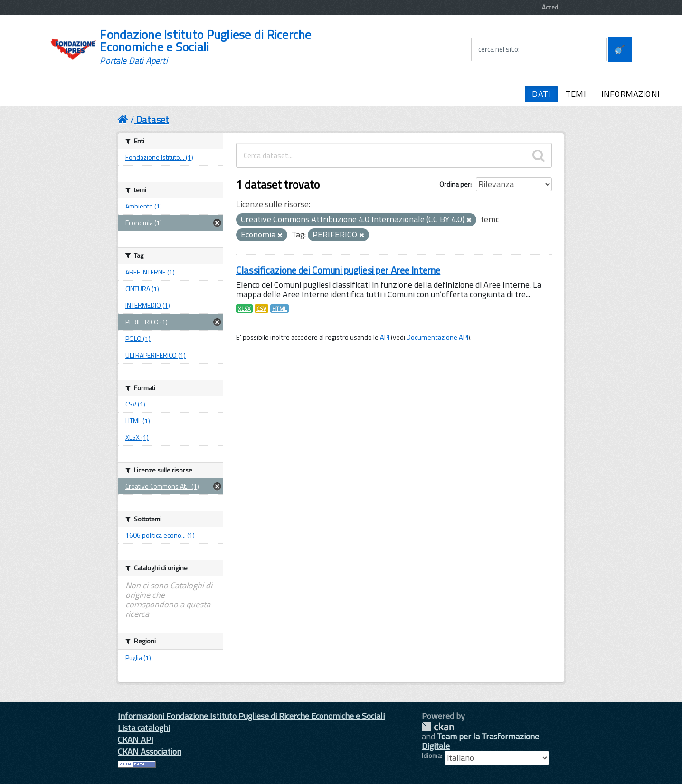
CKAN (438, 727)
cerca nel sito (498, 49)
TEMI (576, 94)
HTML (279, 309)
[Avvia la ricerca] (620, 49)
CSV (261, 309)
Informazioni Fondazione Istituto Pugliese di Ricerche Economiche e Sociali (251, 716)
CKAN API (136, 740)
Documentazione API (437, 337)
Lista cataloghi (144, 728)
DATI (541, 94)
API (385, 337)
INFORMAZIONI (630, 94)
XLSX (244, 309)
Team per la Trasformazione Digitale (480, 741)
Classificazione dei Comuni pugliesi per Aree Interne (338, 270)
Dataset (152, 119)
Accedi (551, 7)
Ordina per (455, 184)
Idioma (431, 756)
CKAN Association (150, 751)
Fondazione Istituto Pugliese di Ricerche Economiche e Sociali (205, 47)
